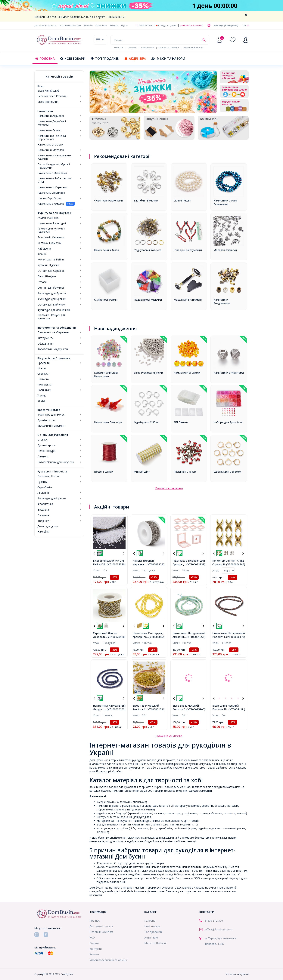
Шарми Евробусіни (50, 198)
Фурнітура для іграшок (52, 498)
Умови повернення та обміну (108, 960)
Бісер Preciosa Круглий (148, 373)
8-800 (208, 921)
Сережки (43, 374)
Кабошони (44, 249)
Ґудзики (43, 482)
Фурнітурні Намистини (109, 200)
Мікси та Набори (168, 59)
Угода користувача (237, 974)
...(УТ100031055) (195, 637)
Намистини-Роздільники (222, 301)
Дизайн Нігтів (46, 420)
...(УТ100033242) (155, 564)
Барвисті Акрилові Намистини (106, 375)
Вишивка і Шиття (49, 476)
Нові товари (73, 59)
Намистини (45, 111)
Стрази (42, 282)
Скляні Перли (182, 200)
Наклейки (43, 532)
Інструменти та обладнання (57, 328)
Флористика (45, 504)
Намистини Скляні (49, 130)
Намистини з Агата (107, 250)
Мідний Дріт (142, 472)
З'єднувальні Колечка (148, 250)
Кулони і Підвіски (48, 265)
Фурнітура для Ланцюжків (54, 310)
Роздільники (148, 47)
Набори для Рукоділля (228, 422)
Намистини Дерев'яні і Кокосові (52, 123)
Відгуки (114, 25)
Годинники (44, 390)
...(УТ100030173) (235, 637)
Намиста (43, 379)
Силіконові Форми (106, 300)
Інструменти (45, 338)
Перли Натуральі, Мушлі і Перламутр (54, 166)
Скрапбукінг (45, 487)
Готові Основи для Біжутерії (56, 462)
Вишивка (43, 510)
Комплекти (44, 385)
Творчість (44, 521)
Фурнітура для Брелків (52, 293)
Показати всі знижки (169, 736)
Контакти (101, 25)
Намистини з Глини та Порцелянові (52, 137)
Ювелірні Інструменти (188, 250)
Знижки (88, 25)
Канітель (132, 47)
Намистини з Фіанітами (52, 173)
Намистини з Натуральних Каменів (54, 157)
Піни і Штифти (47, 276)
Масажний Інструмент (188, 300)
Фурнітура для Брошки (52, 299)
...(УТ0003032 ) (156, 637)
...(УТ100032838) (195, 564)
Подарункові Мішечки (148, 300)
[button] (226, 25)
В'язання (43, 515)
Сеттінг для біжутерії (51, 288)
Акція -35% (135, 59)
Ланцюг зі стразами (169, 47)
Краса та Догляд (49, 410)
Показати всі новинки (169, 488)
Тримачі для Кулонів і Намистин (51, 230)
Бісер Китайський (48, 91)
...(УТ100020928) (115, 637)
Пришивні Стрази (185, 472)
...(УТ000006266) (235, 564)
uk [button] (246, 26)
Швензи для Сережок (227, 472)
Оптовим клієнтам (70, 25)
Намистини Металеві (51, 150)
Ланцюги (43, 456)
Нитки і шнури (46, 451)
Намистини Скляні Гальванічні (225, 202)
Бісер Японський (48, 102)
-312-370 (217, 921)
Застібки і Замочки (50, 243)
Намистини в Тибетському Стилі (55, 180)
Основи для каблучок (51, 305)
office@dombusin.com (219, 929)
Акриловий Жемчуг (193, 47)
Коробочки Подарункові (53, 349)
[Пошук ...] (155, 40)
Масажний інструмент (51, 426)
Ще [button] (124, 25)
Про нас (95, 921)
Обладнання (45, 344)
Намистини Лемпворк (51, 193)
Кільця (42, 254)
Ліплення (43, 493)
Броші (41, 401)
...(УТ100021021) (155, 709)
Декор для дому (48, 526)
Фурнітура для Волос (51, 415)
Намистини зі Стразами (53, 187)
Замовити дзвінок (191, 25)
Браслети (44, 363)
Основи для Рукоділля (53, 435)
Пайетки (119, 47)
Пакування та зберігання (53, 332)
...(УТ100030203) (115, 709)
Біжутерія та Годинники (54, 358)
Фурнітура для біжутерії (54, 213)
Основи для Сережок (51, 271)
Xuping (41, 395)
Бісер (41, 86)
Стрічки (42, 440)
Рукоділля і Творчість (52, 472)
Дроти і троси (46, 445)
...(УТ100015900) (195, 709)
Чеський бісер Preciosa (52, 96)
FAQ (92, 937)
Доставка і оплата (45, 25)
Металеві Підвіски (225, 250)
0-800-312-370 (146, 25)
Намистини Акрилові (51, 116)
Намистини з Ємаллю (51, 204)
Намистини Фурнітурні (52, 223)
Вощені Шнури (104, 472)
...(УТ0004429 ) (236, 709)
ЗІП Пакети (181, 422)
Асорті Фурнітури (48, 218)
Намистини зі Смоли (50, 145)
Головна (45, 59)
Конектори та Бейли (51, 260)
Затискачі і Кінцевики (51, 237)
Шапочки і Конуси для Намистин (51, 317)
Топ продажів (105, 59)
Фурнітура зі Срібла (146, 422)
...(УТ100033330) (115, 564)
